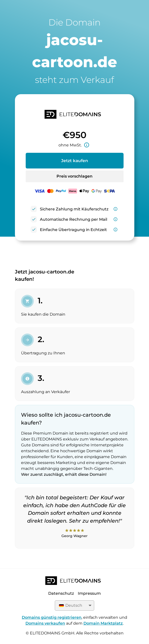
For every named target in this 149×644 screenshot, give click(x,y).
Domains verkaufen (45, 623)
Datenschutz (61, 593)
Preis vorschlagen (74, 176)
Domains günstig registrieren (52, 617)
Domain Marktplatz (103, 623)
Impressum (89, 593)
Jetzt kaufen (75, 161)
